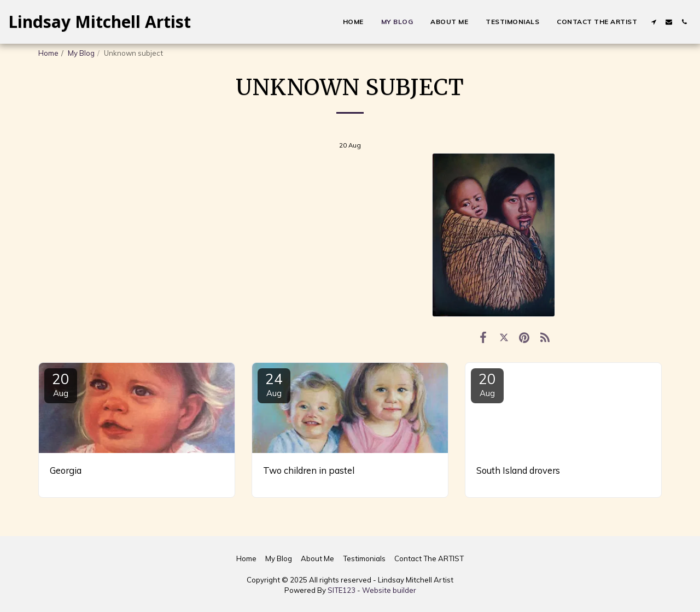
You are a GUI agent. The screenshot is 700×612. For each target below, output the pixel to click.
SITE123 (342, 590)
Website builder (389, 590)
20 (61, 384)
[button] (654, 22)
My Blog (81, 53)
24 (274, 384)
